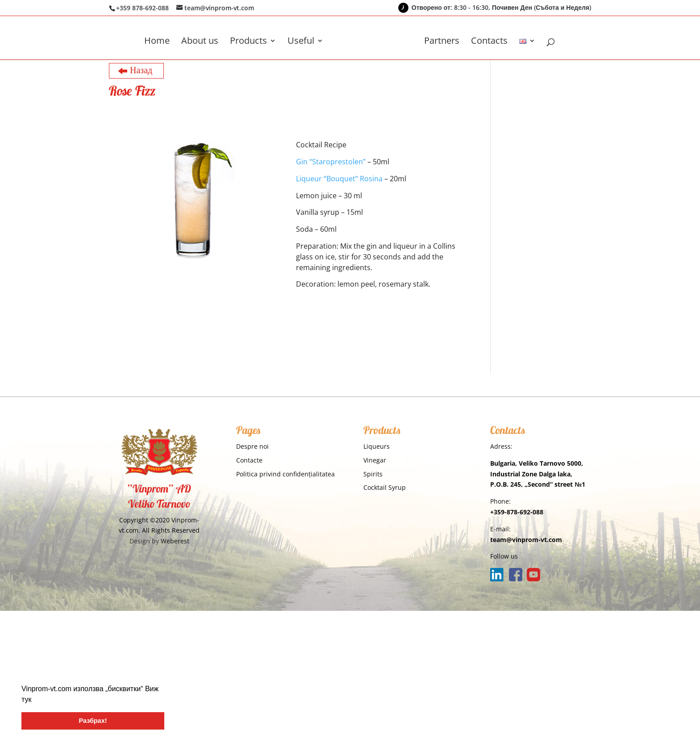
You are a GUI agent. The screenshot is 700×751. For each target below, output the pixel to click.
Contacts (489, 42)
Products (248, 42)
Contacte (249, 460)
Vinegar (375, 460)
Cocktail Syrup (385, 487)
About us (200, 42)
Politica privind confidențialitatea (285, 474)
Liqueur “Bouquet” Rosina (339, 179)
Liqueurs (377, 446)
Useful (301, 42)
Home (157, 42)
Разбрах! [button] (93, 721)
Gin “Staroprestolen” (331, 162)
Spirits (373, 474)
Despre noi (252, 446)
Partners (442, 42)
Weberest (175, 541)
